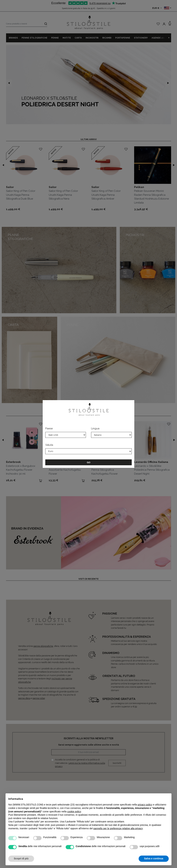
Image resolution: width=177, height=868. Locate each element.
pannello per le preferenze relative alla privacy (118, 828)
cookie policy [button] (74, 812)
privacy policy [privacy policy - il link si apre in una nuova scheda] (145, 805)
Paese (49, 428)
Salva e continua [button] (154, 858)
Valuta (49, 445)
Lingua (95, 428)
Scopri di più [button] (21, 858)
